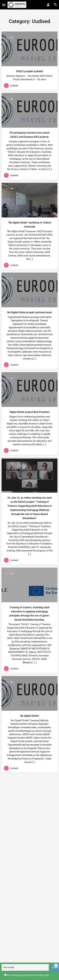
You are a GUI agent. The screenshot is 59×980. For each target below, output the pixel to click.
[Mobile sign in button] (48, 5)
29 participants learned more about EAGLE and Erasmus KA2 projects (29, 135)
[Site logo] (17, 5)
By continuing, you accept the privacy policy (28, 976)
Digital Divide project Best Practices (30, 412)
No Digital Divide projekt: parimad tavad (29, 312)
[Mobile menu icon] (4, 5)
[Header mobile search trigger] (55, 5)
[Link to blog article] (29, 49)
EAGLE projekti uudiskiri (30, 71)
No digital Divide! (30, 716)
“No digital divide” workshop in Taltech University (29, 225)
